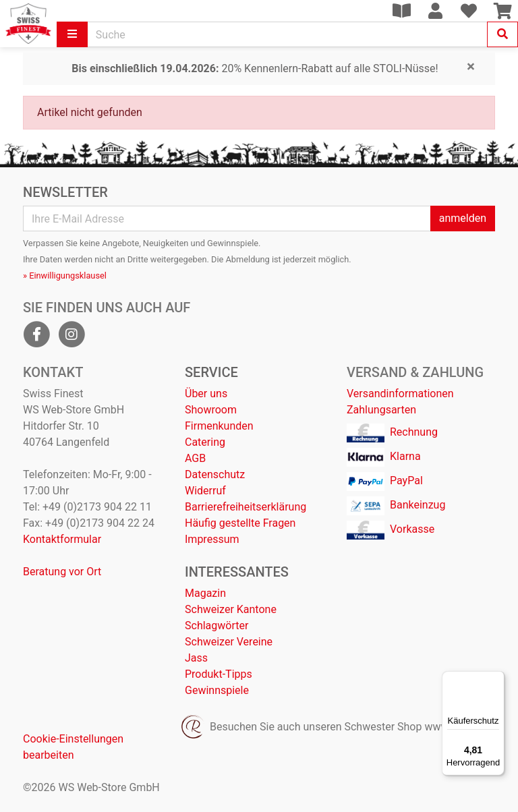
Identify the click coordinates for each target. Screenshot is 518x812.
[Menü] (496, 679)
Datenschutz (215, 474)
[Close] (471, 67)
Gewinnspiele (217, 690)
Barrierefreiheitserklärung (246, 507)
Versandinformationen (400, 394)
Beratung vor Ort (62, 572)
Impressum (212, 539)
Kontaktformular (62, 539)
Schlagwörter (217, 626)
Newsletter (65, 192)
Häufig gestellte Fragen (240, 523)
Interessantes (237, 572)
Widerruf (205, 491)
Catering (205, 442)
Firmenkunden (219, 426)
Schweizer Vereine (229, 642)
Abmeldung (248, 259)
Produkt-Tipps (219, 674)
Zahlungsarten (381, 410)
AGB (195, 458)
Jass (196, 658)
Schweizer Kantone (231, 609)
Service (211, 372)
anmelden (463, 218)
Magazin (205, 593)
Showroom (211, 410)
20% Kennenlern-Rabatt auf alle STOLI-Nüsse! (255, 68)
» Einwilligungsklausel (65, 275)
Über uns (206, 394)
